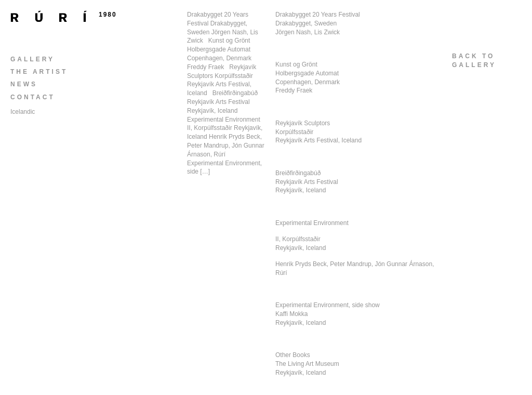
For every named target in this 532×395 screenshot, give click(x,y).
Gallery (32, 59)
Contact (33, 97)
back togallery (474, 61)
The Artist (39, 72)
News (24, 84)
